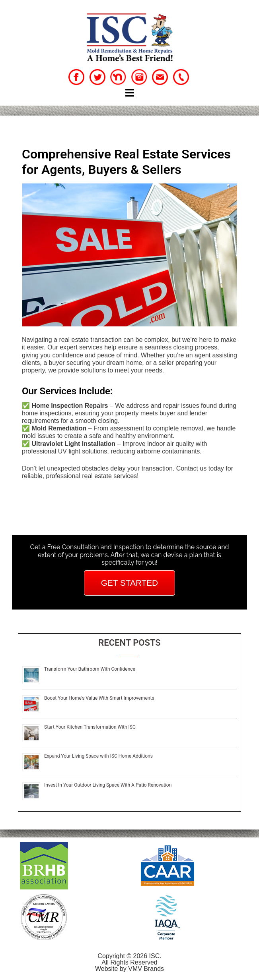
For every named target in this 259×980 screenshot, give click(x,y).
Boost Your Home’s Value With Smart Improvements (99, 698)
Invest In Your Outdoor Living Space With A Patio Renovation (108, 785)
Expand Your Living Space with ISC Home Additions (98, 756)
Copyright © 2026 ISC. (129, 956)
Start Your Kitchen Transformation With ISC (90, 727)
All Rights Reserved (129, 962)
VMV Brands (146, 969)
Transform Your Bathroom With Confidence (90, 669)
